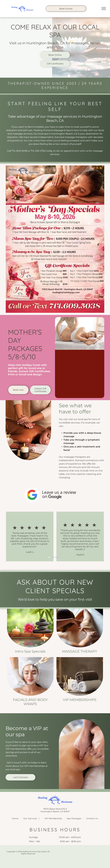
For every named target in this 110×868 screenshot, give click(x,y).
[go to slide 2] (51, 557)
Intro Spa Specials (30, 651)
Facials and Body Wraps (30, 702)
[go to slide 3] (54, 557)
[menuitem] (16, 818)
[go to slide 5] (58, 557)
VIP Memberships (80, 700)
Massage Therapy (80, 651)
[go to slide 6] (61, 557)
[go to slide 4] (56, 557)
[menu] (104, 9)
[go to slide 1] (49, 557)
